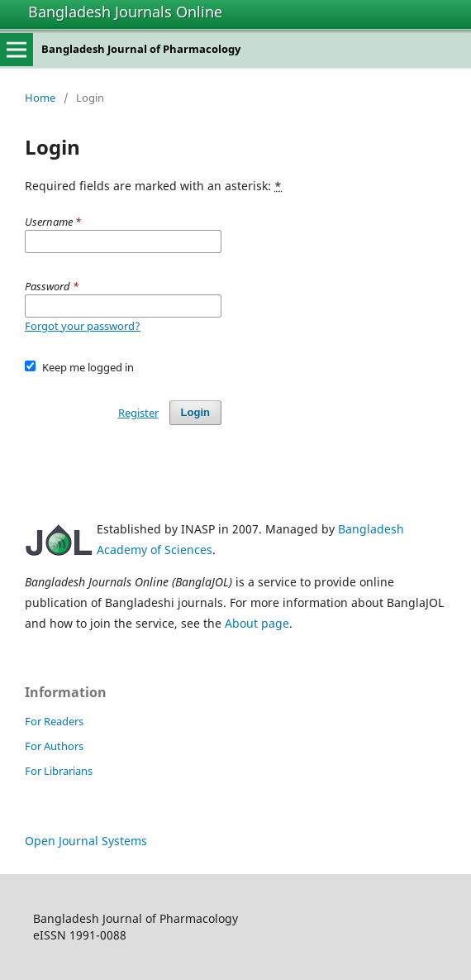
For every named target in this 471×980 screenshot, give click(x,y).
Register (138, 413)
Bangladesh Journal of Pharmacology (141, 49)
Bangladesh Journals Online (125, 12)
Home (40, 98)
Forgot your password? (83, 326)
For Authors (54, 746)
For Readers (54, 721)
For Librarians (59, 771)
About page (257, 623)
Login (195, 412)
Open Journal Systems (86, 841)
